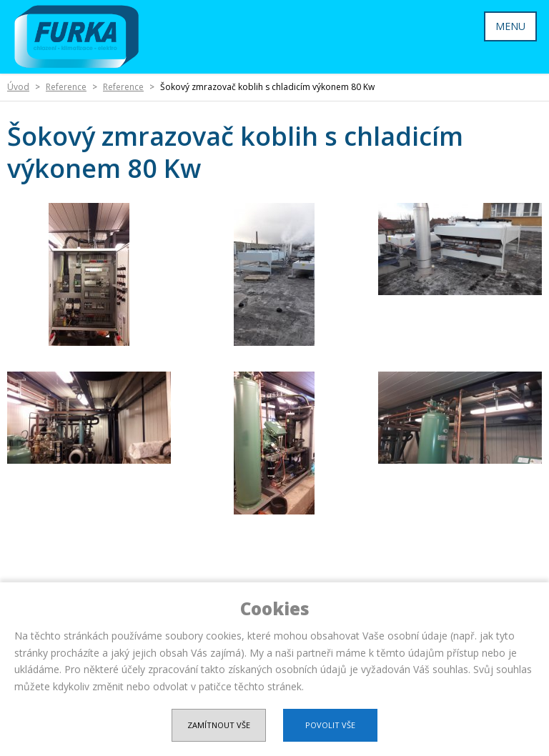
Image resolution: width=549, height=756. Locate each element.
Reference (66, 87)
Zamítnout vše (219, 725)
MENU (510, 26)
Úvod (18, 87)
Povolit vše (330, 725)
